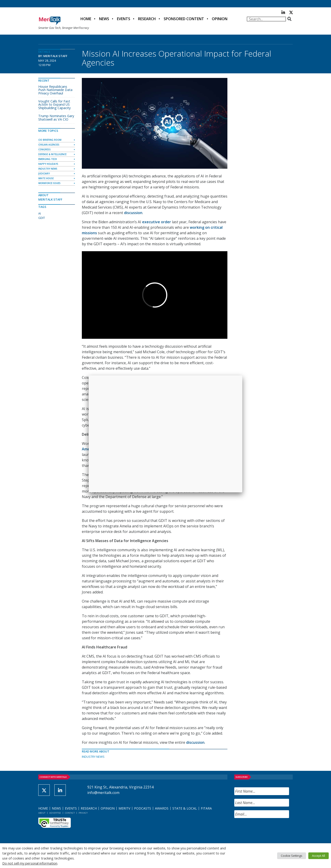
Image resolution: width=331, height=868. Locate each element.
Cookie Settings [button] (292, 856)
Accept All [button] (319, 856)
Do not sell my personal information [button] (30, 863)
